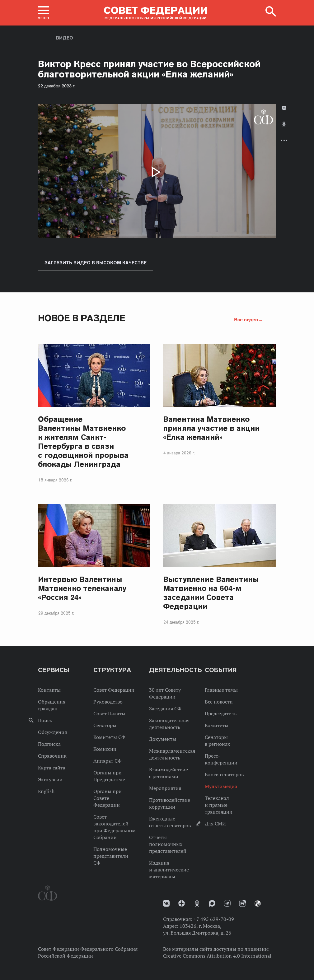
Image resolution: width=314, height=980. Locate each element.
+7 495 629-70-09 (214, 919)
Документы (163, 739)
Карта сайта (52, 768)
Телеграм (227, 903)
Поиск (45, 720)
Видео (65, 38)
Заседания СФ (165, 708)
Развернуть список (284, 140)
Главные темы (221, 690)
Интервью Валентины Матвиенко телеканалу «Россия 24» (82, 588)
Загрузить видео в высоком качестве (96, 263)
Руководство (108, 702)
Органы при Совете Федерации (108, 798)
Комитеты (217, 725)
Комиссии (105, 749)
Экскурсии (50, 779)
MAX (212, 903)
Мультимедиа (221, 786)
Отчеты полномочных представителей (168, 844)
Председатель (221, 713)
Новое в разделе (82, 318)
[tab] (284, 129)
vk (166, 903)
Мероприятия (165, 788)
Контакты (49, 690)
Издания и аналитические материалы (169, 870)
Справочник (52, 756)
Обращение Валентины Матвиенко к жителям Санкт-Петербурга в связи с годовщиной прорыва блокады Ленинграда (83, 442)
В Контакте (284, 108)
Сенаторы (105, 725)
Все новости (219, 702)
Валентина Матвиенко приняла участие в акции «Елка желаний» (211, 428)
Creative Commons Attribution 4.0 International (217, 956)
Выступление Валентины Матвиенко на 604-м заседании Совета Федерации (211, 593)
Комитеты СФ (109, 737)
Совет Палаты (109, 713)
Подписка (49, 744)
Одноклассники (284, 124)
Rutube (243, 903)
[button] (44, 13)
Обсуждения (52, 732)
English (46, 791)
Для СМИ (215, 824)
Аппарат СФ (108, 761)
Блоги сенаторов (224, 774)
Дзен (182, 903)
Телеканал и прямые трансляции (219, 805)
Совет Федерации (114, 690)
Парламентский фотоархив (258, 903)
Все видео (246, 319)
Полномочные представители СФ (111, 856)
